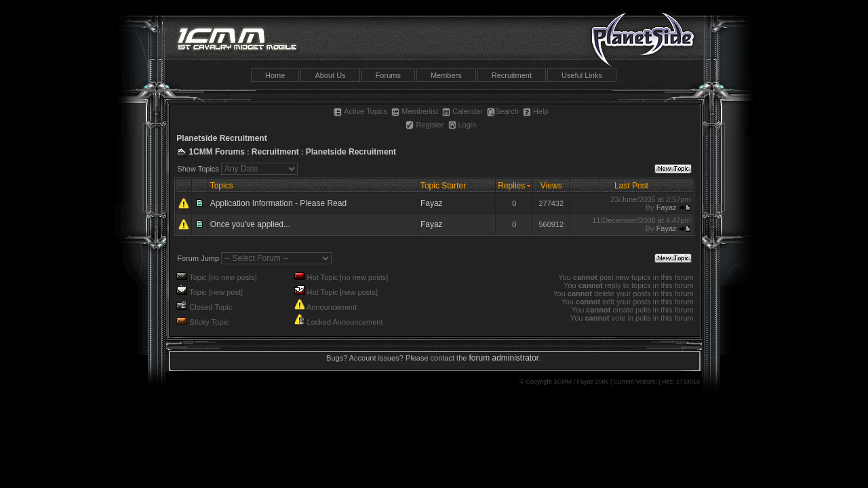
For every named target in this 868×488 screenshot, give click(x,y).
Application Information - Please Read (278, 203)
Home (275, 75)
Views (551, 186)
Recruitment (512, 75)
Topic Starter (443, 186)
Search (503, 111)
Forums (388, 75)
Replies (511, 186)
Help (536, 111)
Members (446, 75)
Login (462, 125)
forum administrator (504, 358)
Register (425, 125)
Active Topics (360, 111)
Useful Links (582, 75)
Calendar (462, 111)
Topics (222, 186)
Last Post (631, 186)
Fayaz (432, 203)
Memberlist (415, 111)
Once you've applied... (250, 224)
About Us (330, 75)
